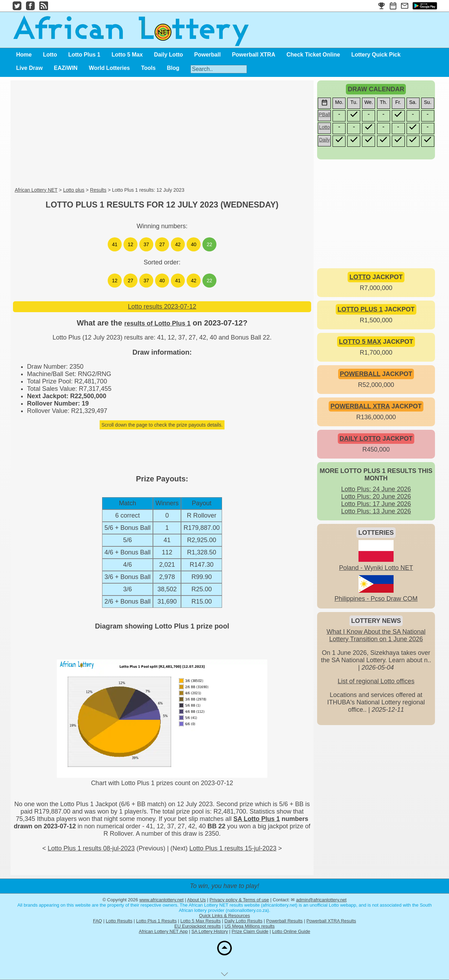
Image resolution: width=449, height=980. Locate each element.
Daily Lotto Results (243, 921)
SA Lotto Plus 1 (256, 819)
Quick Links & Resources (224, 916)
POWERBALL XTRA (360, 406)
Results (98, 190)
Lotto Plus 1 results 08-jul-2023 (91, 848)
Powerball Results (284, 921)
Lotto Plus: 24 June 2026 (376, 489)
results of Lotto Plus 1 (157, 323)
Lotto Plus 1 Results (156, 921)
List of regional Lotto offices (376, 681)
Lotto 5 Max (127, 55)
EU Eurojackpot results (197, 926)
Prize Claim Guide (250, 931)
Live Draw (29, 68)
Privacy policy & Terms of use (239, 900)
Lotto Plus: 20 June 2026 (376, 496)
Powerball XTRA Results (331, 921)
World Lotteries (109, 68)
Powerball (208, 55)
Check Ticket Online (313, 55)
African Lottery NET (36, 190)
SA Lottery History (210, 931)
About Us (196, 900)
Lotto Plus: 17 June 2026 (376, 504)
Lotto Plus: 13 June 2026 (376, 511)
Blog (173, 68)
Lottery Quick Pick (376, 55)
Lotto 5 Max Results (200, 921)
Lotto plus (74, 190)
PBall (325, 114)
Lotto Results (119, 921)
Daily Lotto (169, 55)
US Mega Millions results (250, 926)
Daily (324, 140)
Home (24, 55)
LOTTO (360, 277)
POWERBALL (360, 374)
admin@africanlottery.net (321, 900)
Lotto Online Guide (291, 931)
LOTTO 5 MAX (360, 342)
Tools (148, 68)
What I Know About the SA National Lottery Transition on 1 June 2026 (376, 635)
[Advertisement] (162, 134)
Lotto (50, 55)
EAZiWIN (66, 68)
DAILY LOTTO (360, 439)
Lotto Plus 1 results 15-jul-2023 (233, 848)
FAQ (98, 921)
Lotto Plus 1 (84, 55)
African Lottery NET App (163, 931)
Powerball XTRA (254, 55)
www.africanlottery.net (161, 900)
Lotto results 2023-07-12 (162, 307)
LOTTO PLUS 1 (360, 309)
